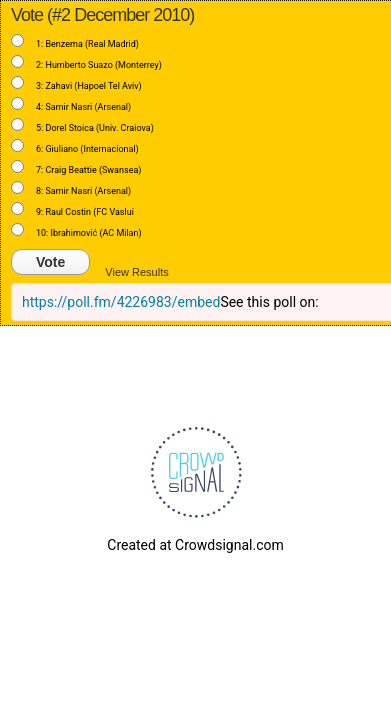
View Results (136, 272)
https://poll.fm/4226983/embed (121, 302)
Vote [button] (50, 262)
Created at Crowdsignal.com (195, 545)
